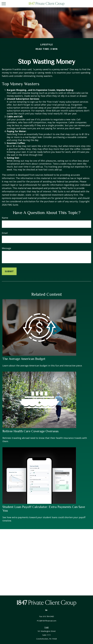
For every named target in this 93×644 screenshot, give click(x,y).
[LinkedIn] (46, 610)
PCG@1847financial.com (47, 621)
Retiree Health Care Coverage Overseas (31, 431)
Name (5, 218)
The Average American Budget (24, 359)
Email (5, 233)
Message (6, 248)
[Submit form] (9, 271)
